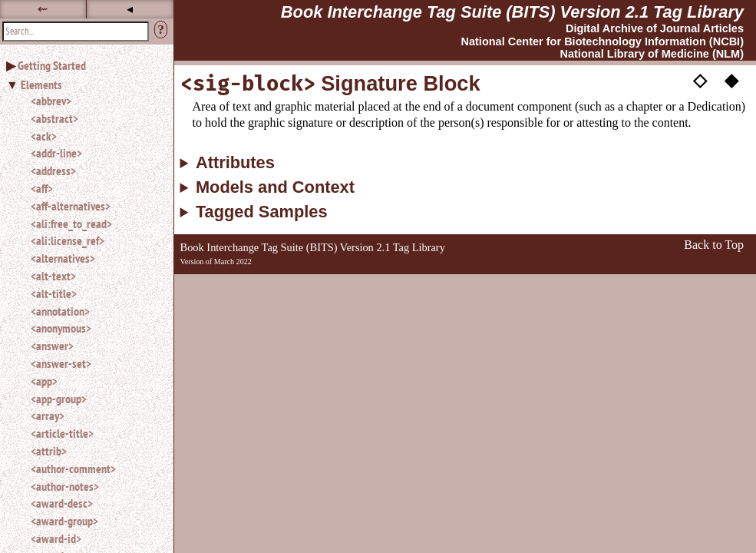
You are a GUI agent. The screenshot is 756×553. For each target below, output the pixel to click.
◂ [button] (130, 9)
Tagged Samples (262, 212)
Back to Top (714, 245)
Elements (41, 84)
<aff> (42, 188)
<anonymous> (61, 328)
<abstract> (54, 118)
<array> (48, 416)
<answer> (52, 346)
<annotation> (60, 311)
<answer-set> (61, 363)
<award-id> (56, 538)
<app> (44, 381)
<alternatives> (63, 258)
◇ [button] (700, 79)
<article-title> (62, 433)
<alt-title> (54, 293)
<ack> (44, 136)
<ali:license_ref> (68, 240)
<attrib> (49, 451)
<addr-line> (56, 153)
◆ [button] (731, 79)
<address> (53, 171)
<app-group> (59, 399)
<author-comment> (73, 469)
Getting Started (52, 65)
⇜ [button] (43, 9)
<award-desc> (62, 503)
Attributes (235, 163)
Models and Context (275, 187)
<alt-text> (53, 276)
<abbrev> (51, 101)
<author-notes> (65, 486)
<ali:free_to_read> (71, 224)
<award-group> (64, 521)
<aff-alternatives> (71, 206)
